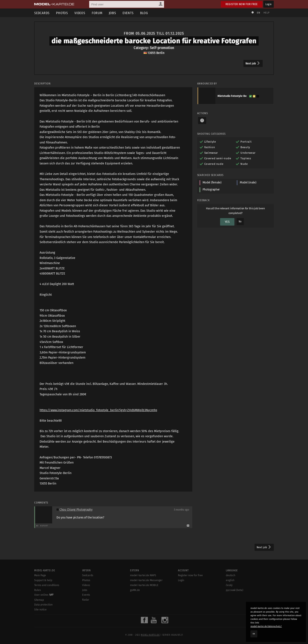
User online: (44, 595)
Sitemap (39, 600)
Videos (80, 13)
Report (44, 526)
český (229, 585)
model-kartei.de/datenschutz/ (266, 626)
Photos (62, 13)
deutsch (231, 575)
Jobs (113, 13)
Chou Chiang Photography (76, 510)
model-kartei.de (150, 635)
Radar (86, 600)
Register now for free (242, 4)
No (240, 222)
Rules (38, 590)
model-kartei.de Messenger (146, 580)
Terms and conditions (47, 585)
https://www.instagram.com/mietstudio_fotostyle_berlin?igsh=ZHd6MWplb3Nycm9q (98, 410)
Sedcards (42, 13)
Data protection (43, 605)
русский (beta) (235, 590)
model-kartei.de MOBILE (144, 585)
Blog (144, 13)
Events (128, 13)
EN (258, 13)
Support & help (43, 580)
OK (254, 634)
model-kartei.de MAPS (143, 575)
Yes (227, 222)
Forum (97, 13)
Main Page (40, 575)
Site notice (40, 610)
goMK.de (135, 590)
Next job (253, 63)
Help (267, 13)
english (230, 580)
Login (269, 4)
